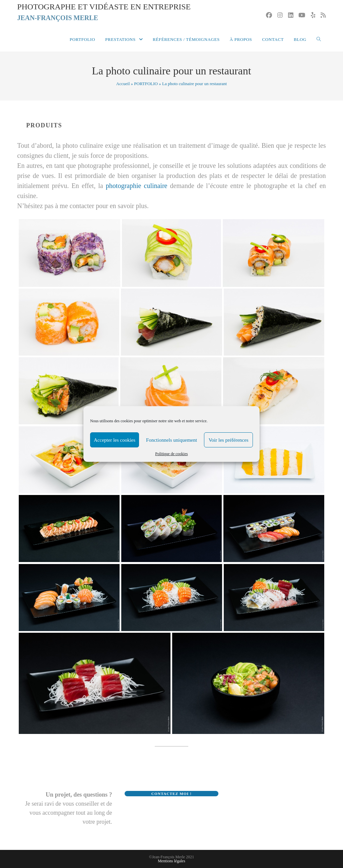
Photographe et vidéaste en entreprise (104, 13)
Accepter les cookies (115, 440)
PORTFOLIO (146, 84)
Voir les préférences (229, 440)
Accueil (123, 84)
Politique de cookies (171, 454)
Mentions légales (171, 861)
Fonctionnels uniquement (171, 440)
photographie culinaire (137, 186)
